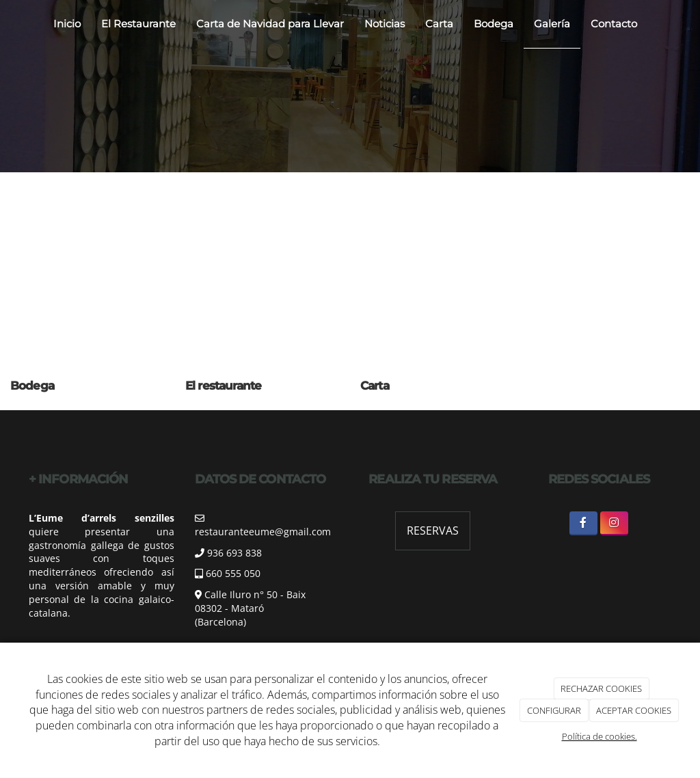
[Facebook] (583, 523)
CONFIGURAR (554, 710)
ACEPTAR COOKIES (634, 710)
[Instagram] (614, 523)
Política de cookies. (600, 736)
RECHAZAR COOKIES (601, 688)
